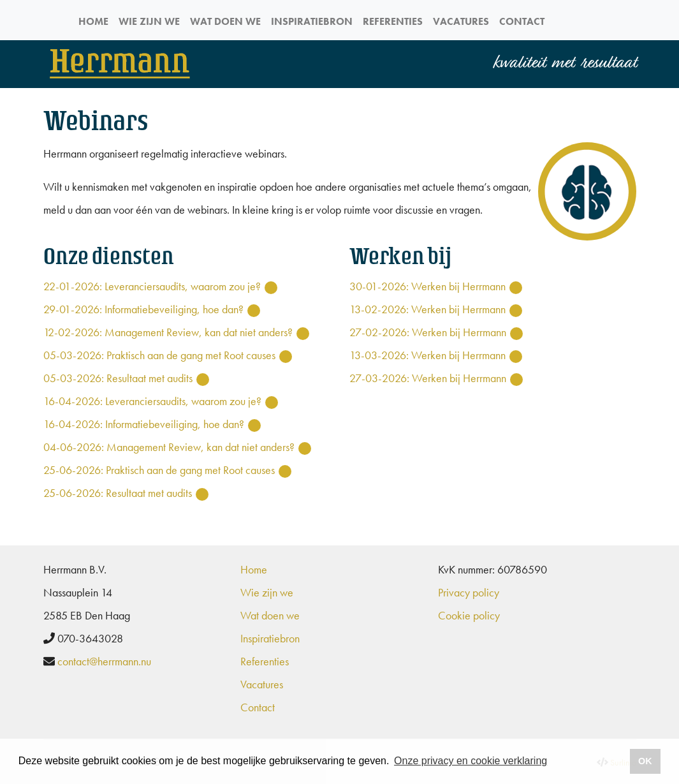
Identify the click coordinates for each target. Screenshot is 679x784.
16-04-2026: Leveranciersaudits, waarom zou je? (152, 401)
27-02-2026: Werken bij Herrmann (428, 332)
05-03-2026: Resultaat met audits (118, 378)
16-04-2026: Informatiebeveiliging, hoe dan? (144, 424)
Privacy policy (469, 592)
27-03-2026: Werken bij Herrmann (428, 378)
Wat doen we (225, 21)
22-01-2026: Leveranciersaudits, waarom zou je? (152, 286)
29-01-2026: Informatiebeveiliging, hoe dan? (143, 309)
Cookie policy (469, 615)
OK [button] (645, 761)
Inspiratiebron (312, 21)
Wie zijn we (149, 21)
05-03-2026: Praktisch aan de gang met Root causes (159, 355)
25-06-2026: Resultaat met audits (118, 493)
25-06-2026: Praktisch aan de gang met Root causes (159, 470)
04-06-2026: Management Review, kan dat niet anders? (169, 447)
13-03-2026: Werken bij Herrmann (427, 355)
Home (93, 21)
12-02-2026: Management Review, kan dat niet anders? (168, 332)
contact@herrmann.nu (104, 661)
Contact (522, 21)
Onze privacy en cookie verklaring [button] (471, 761)
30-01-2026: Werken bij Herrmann (427, 286)
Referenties (393, 21)
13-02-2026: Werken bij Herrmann (427, 309)
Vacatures (461, 21)
